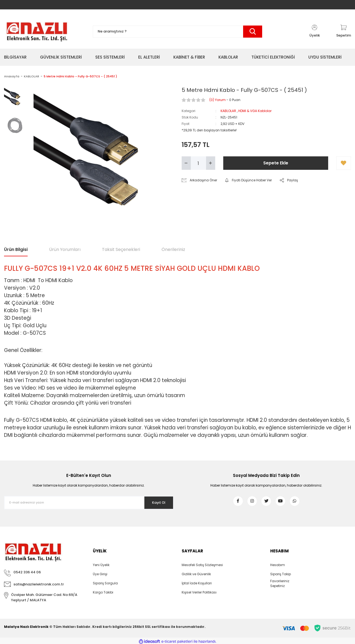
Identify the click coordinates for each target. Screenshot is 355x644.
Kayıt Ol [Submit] (155, 502)
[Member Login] (314, 31)
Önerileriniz (173, 249)
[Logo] (37, 31)
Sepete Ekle (276, 163)
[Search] (178, 32)
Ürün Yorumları (65, 249)
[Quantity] (198, 163)
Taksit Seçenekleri (121, 249)
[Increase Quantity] (211, 163)
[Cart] (344, 31)
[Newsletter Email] (89, 503)
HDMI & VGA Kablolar (255, 111)
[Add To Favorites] (344, 163)
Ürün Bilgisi (16, 249)
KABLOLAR (228, 111)
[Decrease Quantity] (186, 163)
